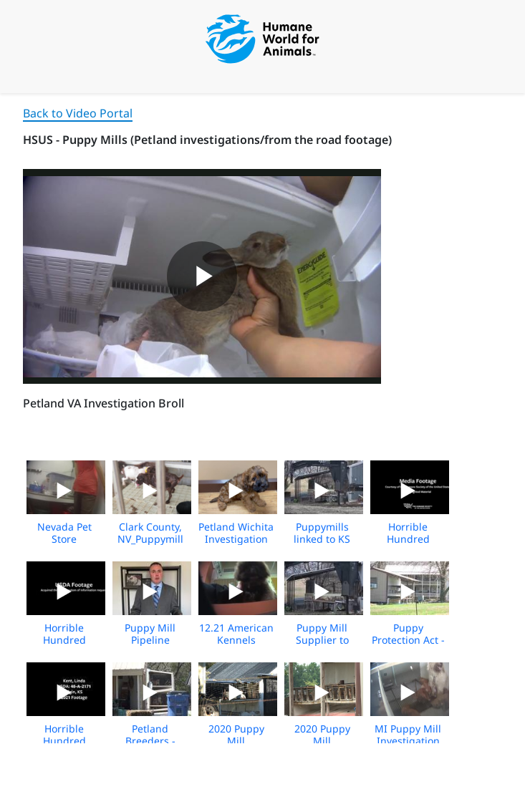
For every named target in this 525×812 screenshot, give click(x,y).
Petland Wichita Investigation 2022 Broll (236, 539)
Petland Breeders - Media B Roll (150, 741)
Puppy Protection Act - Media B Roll (408, 640)
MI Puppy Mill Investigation (408, 735)
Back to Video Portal (78, 113)
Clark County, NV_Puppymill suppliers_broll (150, 539)
